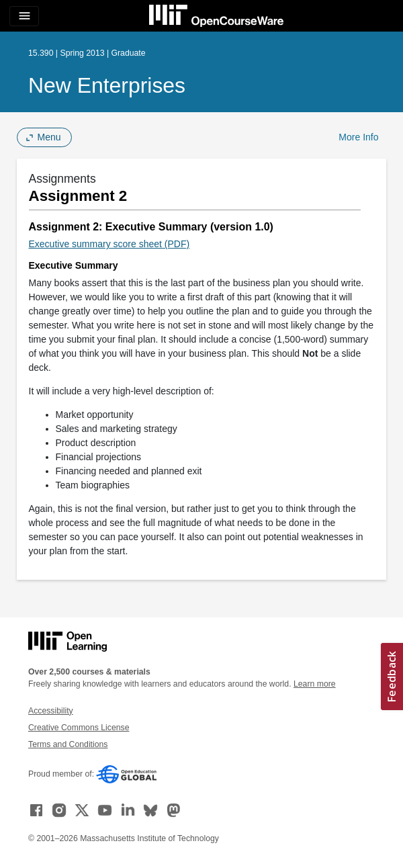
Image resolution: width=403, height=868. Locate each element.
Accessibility (51, 711)
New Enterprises (107, 85)
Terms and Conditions (68, 744)
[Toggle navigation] (24, 16)
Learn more (315, 684)
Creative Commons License (79, 728)
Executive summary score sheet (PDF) (109, 244)
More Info (358, 137)
